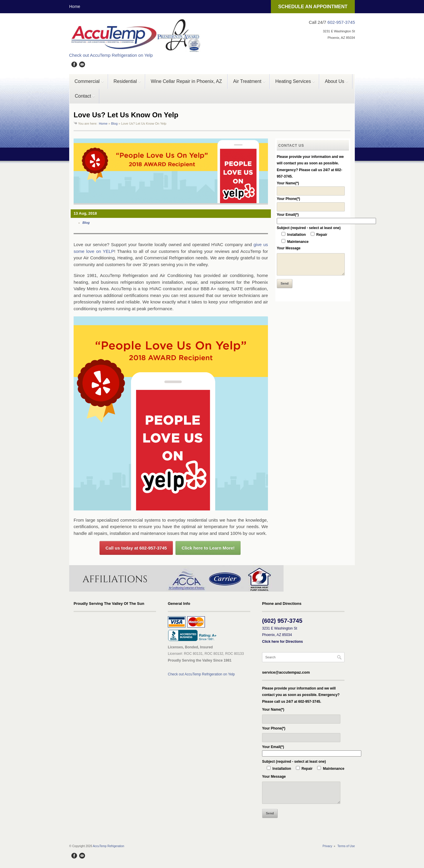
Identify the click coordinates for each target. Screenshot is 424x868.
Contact (82, 99)
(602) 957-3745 (282, 621)
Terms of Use (346, 846)
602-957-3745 (341, 22)
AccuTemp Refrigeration (109, 846)
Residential (125, 84)
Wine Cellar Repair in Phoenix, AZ (186, 81)
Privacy (328, 846)
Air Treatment (247, 84)
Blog (114, 123)
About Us (334, 84)
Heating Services (293, 84)
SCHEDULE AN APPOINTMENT (313, 7)
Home (75, 6)
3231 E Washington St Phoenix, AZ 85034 (283, 635)
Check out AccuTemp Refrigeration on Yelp (111, 55)
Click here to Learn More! (208, 548)
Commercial (87, 84)
